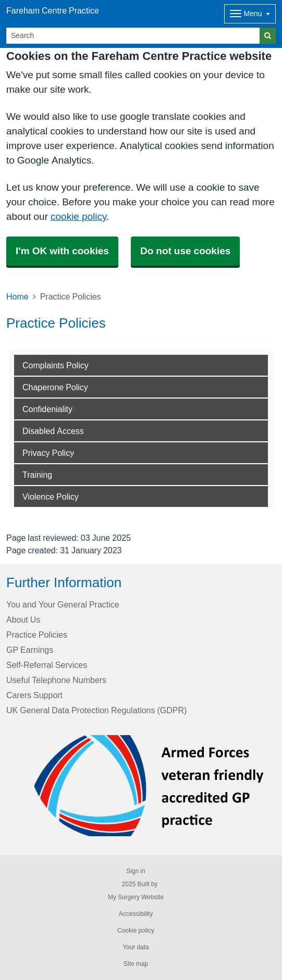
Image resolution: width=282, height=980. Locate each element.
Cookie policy (136, 931)
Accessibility (136, 914)
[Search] (133, 36)
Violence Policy (51, 497)
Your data (136, 947)
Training (37, 475)
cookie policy (78, 216)
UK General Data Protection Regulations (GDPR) (96, 710)
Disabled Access (53, 431)
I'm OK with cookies (62, 251)
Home (17, 296)
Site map (136, 964)
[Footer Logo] (149, 786)
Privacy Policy (48, 453)
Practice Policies (37, 635)
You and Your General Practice (63, 604)
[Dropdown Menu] (250, 14)
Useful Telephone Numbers (56, 680)
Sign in (136, 871)
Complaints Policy (56, 365)
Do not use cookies (185, 251)
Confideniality (47, 409)
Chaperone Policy (55, 387)
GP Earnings (30, 650)
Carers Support (34, 695)
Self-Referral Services (47, 665)
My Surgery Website (136, 897)
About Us (23, 619)
